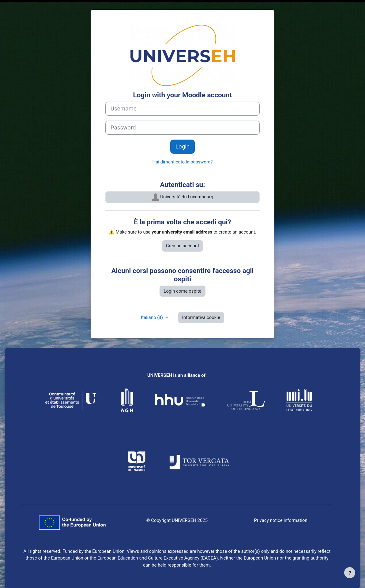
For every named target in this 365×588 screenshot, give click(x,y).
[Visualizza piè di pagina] (350, 573)
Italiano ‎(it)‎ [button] (152, 317)
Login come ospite (182, 291)
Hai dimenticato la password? (182, 162)
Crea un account (183, 246)
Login (182, 147)
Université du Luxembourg (183, 197)
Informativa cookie (201, 317)
